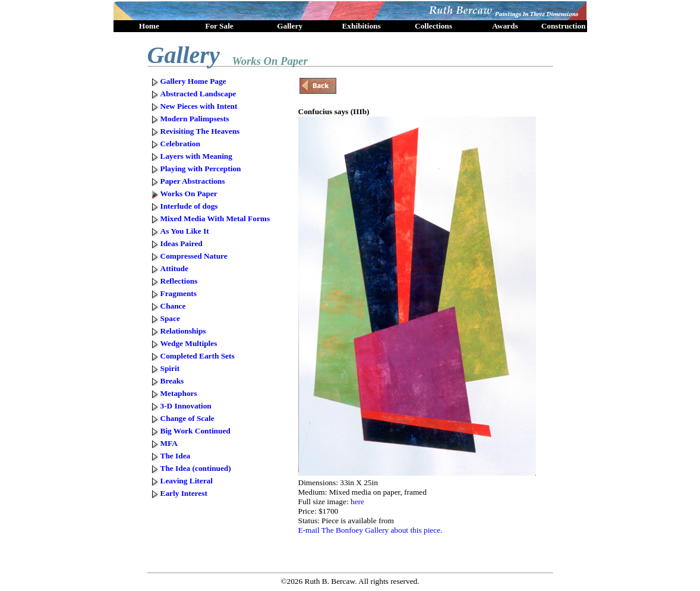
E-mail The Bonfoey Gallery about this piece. (371, 530)
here (357, 502)
